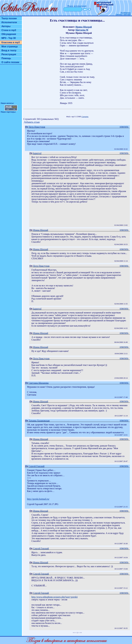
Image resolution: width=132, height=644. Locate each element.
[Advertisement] (11, 85)
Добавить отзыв (32, 122)
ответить (124, 127)
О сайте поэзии (10, 62)
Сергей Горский (37, 466)
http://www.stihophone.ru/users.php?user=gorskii (55, 597)
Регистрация (9, 54)
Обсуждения (9, 34)
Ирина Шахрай (84, 27)
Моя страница (10, 47)
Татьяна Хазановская (39, 421)
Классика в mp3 (11, 42)
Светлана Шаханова (39, 383)
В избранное (126, 13)
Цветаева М (82, 30)
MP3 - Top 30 (9, 38)
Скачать (85, 117)
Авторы (6, 26)
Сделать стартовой (123, 14)
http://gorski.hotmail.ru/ (38, 499)
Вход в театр (9, 50)
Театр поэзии (9, 18)
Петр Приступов (37, 127)
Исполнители (9, 22)
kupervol (37, 153)
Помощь (6, 58)
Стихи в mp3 (9, 30)
